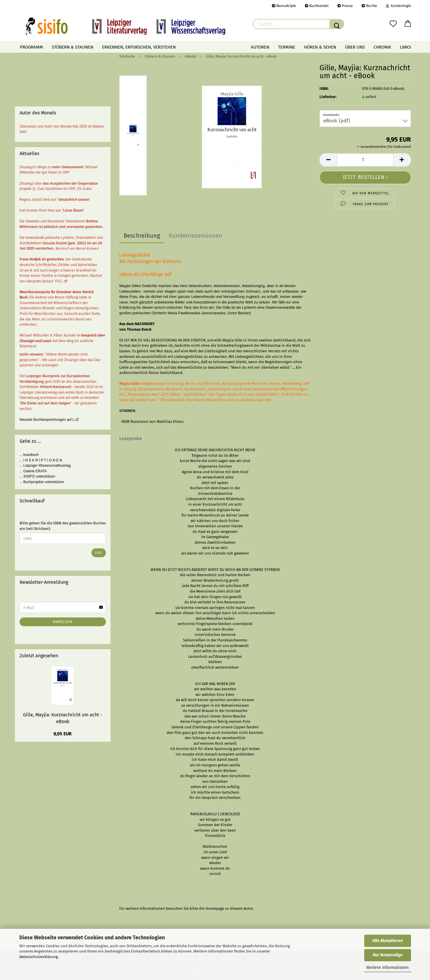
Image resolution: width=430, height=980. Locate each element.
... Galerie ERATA (33, 471)
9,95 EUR (63, 734)
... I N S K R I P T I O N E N (41, 460)
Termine (287, 47)
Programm (31, 47)
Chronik (382, 47)
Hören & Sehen (320, 47)
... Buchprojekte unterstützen (42, 482)
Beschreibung (142, 236)
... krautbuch (29, 455)
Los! (99, 553)
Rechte (369, 6)
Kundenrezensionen (195, 236)
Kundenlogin (398, 6)
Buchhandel (317, 6)
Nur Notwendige (388, 955)
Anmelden (63, 622)
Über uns (355, 47)
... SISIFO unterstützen (37, 476)
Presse (345, 6)
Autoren (260, 47)
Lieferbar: (328, 97)
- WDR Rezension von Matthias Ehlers (151, 422)
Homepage (215, 908)
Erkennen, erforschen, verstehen (139, 47)
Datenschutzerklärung (39, 957)
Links (405, 47)
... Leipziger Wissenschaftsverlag (45, 466)
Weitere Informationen (387, 968)
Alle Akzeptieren (388, 941)
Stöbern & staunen (72, 47)
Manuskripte (284, 6)
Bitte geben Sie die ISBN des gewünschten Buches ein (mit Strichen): (63, 526)
